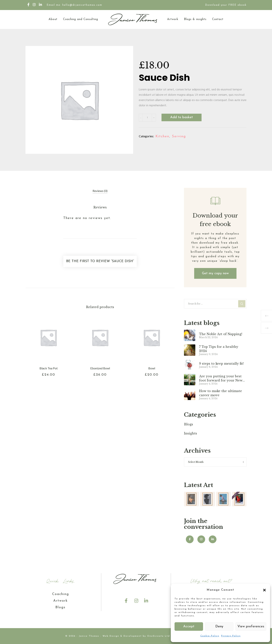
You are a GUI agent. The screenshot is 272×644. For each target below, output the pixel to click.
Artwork (61, 601)
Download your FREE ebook (226, 5)
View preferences (251, 627)
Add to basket (182, 117)
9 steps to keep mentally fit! (221, 364)
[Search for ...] (215, 304)
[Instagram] (34, 5)
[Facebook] (29, 5)
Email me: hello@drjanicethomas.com (74, 5)
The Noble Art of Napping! (221, 334)
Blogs (189, 424)
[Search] (242, 304)
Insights (190, 433)
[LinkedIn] (41, 5)
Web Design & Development (122, 636)
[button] (264, 590)
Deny (219, 627)
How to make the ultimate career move (221, 393)
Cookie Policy (210, 636)
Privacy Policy (231, 636)
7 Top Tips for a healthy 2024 (219, 349)
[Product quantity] (147, 118)
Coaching (61, 594)
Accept (189, 627)
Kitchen (162, 136)
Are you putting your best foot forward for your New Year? (221, 378)
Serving (179, 136)
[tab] (100, 191)
